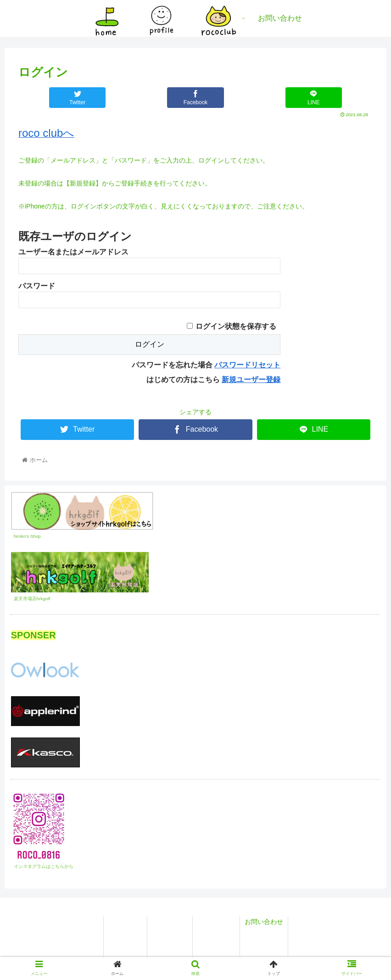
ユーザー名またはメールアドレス (73, 252)
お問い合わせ (264, 922)
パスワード (37, 286)
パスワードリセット (247, 365)
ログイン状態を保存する (236, 326)
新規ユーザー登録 (251, 380)
